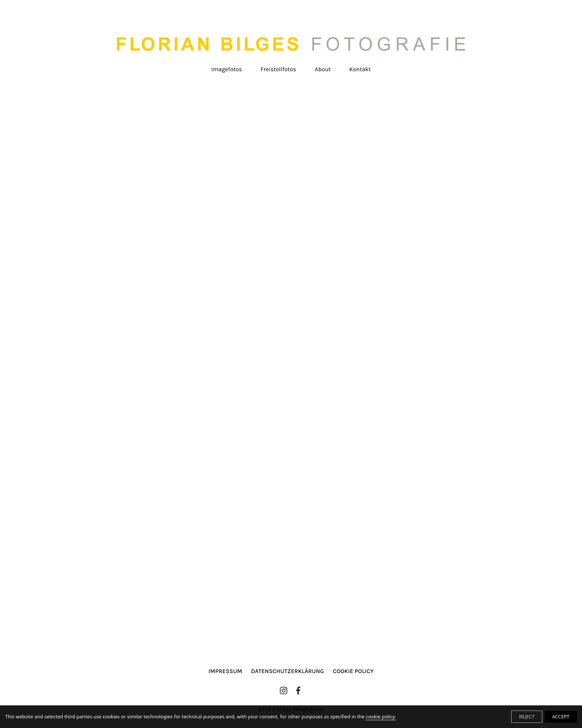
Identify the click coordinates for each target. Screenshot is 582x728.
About (323, 69)
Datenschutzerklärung (287, 671)
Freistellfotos (278, 69)
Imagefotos (227, 69)
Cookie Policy (353, 671)
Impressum (225, 671)
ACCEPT (561, 716)
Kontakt (360, 69)
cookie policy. (381, 716)
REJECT (527, 716)
